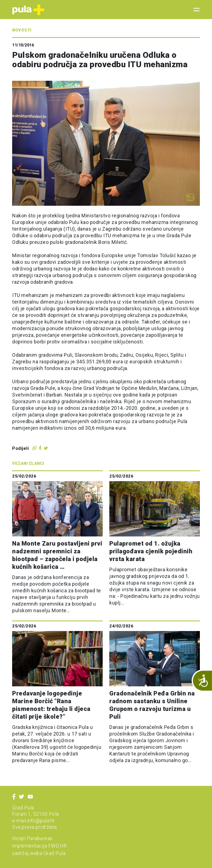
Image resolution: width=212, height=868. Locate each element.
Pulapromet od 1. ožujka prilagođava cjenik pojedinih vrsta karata (151, 551)
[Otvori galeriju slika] (190, 197)
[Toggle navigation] (195, 10)
